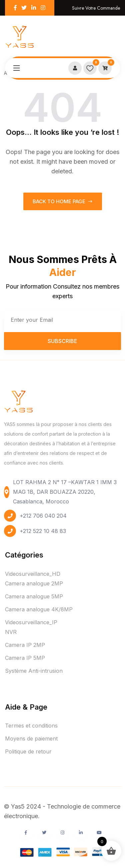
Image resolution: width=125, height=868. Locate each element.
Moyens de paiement (31, 738)
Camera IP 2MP (25, 645)
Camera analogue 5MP (34, 596)
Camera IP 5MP (25, 658)
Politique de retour (28, 751)
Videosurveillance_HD (33, 574)
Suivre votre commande (96, 8)
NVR (11, 632)
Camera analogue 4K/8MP (39, 609)
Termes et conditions (31, 726)
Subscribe (62, 341)
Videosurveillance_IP (31, 622)
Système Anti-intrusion (34, 671)
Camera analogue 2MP (34, 583)
